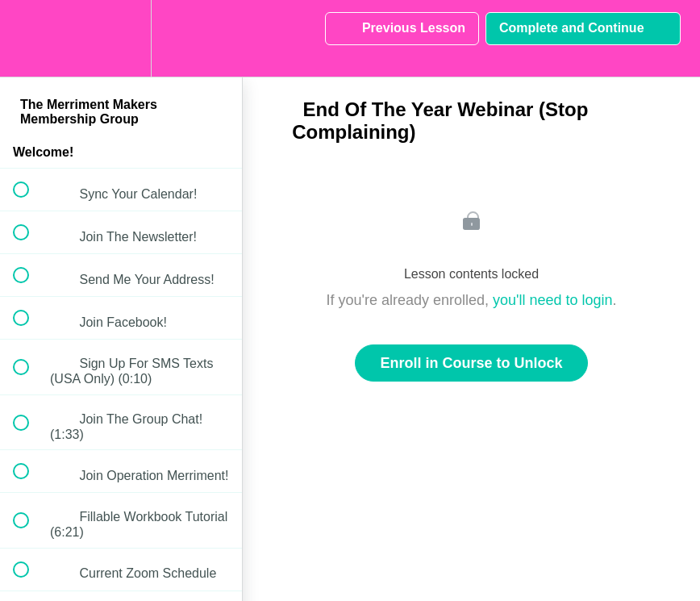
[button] (30, 38)
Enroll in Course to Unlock (471, 363)
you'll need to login (553, 300)
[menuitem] (121, 38)
